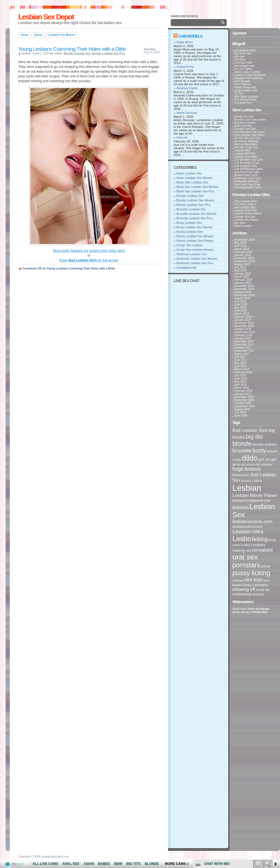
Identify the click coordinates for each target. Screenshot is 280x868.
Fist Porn (240, 60)
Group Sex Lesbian (190, 245)
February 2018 (243, 335)
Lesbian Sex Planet (246, 220)
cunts (237, 460)
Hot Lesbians (264, 464)
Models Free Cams (246, 175)
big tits (254, 437)
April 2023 (240, 270)
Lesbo (242, 539)
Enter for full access (89, 260)
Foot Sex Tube (243, 63)
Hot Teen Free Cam (246, 147)
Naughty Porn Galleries (249, 78)
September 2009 (244, 406)
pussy (266, 566)
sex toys (254, 580)
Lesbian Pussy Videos (248, 214)
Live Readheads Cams (248, 169)
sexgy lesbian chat (246, 90)
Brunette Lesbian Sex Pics (194, 218)
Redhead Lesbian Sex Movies (197, 259)
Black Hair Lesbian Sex (192, 182)
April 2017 (240, 366)
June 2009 (241, 415)
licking (260, 539)
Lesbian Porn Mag (245, 157)
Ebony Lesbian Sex (190, 232)
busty (259, 450)
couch (272, 451)
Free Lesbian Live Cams (249, 135)
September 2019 (244, 295)
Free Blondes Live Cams (249, 132)
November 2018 (244, 326)
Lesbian (247, 488)
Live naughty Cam (245, 166)
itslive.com (241, 475)
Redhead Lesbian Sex (192, 254)
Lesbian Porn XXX (246, 210)
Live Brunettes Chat (246, 163)
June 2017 (241, 360)
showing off (244, 589)
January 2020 (243, 283)
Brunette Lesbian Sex (191, 209)
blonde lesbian (265, 444)
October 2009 (243, 403)
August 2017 (242, 354)
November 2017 (244, 345)
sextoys (238, 580)
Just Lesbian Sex (245, 207)
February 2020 (243, 280)
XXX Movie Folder (245, 100)
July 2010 (240, 375)
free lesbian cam (244, 66)
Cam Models (190, 36)
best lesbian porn (245, 50)
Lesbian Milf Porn (245, 154)
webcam (258, 594)
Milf (255, 550)
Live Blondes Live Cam (248, 160)
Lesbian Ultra (248, 532)
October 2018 (243, 329)
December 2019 (244, 286)
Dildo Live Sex (243, 126)
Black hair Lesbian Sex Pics (195, 191)
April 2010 (240, 385)
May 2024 (240, 243)
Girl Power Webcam (247, 141)
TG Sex (239, 94)
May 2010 (240, 382)
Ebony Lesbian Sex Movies (195, 236)
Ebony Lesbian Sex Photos (195, 241)
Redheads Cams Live (248, 178)
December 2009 (244, 397)
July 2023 (240, 267)
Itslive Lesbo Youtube (247, 72)
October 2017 (243, 348)
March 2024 (242, 249)
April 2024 (240, 246)
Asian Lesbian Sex (189, 173)
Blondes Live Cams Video (250, 120)
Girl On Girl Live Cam (247, 138)
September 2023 (244, 261)
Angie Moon (185, 42)
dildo (250, 458)
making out (242, 550)
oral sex (245, 557)
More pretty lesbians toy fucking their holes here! (89, 251)
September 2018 (244, 332)
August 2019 (242, 298)
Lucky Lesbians (253, 545)
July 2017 (240, 357)
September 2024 (244, 240)
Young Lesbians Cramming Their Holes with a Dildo (72, 49)
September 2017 (244, 351)
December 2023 (244, 258)
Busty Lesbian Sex (189, 223)
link (275, 780)
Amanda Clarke (187, 88)
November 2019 (244, 289)
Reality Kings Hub (245, 87)
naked (266, 550)
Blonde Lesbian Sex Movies (195, 200)
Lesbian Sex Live (245, 217)
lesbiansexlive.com (252, 522)
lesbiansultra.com (247, 527)
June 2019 (241, 304)
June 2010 (241, 378)
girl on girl (268, 459)
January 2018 (243, 338)
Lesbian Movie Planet (255, 495)
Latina (257, 481)
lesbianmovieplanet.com (252, 500)
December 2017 (244, 341)
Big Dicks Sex (243, 53)
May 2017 (240, 363)
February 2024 (243, 252)
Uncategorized (186, 268)
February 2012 (243, 372)
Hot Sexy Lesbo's (245, 204)
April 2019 (240, 311)
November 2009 (244, 400)
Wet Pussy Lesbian (246, 97)
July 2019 (240, 301)
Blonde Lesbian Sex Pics (108, 53)
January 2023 (243, 274)
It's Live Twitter (243, 69)
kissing (246, 481)
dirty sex (239, 57)
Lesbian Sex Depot (46, 17)
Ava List (182, 137)
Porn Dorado (242, 81)
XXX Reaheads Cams (248, 187)
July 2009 (240, 412)
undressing (242, 594)
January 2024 (243, 255)
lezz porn (240, 223)
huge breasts (247, 469)
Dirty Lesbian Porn (246, 201)
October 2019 (243, 292)
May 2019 (240, 308)
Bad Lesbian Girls (250, 430)
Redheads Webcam (246, 181)
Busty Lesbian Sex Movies (194, 227)
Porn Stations (242, 84)
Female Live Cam (245, 129)
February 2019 (243, 317)
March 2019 (242, 314)
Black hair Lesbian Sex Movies (197, 187)
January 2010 (243, 394)
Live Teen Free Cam (247, 172)
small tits (263, 590)
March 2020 (242, 277)
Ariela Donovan (187, 113)
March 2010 (242, 388)
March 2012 (242, 369)
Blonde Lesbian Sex (77, 53)
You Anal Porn (243, 103)
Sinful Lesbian (243, 226)
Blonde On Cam (244, 117)
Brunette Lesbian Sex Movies (196, 214)
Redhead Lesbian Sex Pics (195, 263)
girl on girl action (243, 464)
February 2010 (243, 391)
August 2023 (242, 264)
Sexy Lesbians (256, 585)
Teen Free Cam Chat (247, 184)
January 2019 (243, 320)
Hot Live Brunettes (246, 144)
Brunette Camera (245, 123)
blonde (242, 444)
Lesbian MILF (243, 150)
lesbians (241, 507)
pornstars (246, 565)
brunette (242, 451)
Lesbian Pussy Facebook (250, 75)
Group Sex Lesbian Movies (195, 250)
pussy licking (251, 573)
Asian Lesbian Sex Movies (194, 178)
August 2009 (242, 409)
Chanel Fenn (185, 67)
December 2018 (244, 323)
